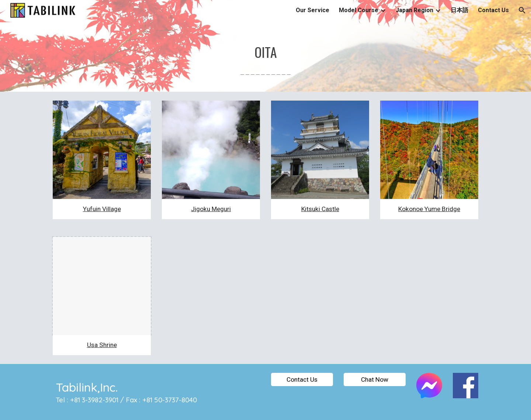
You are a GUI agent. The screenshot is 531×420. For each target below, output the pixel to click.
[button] (522, 10)
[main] (265, 56)
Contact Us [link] (493, 10)
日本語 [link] (459, 10)
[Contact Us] (302, 379)
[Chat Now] (375, 379)
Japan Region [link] (414, 10)
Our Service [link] (313, 10)
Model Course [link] (359, 10)
